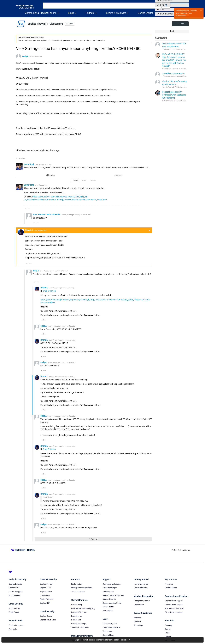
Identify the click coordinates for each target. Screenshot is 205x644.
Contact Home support (174, 605)
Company (169, 625)
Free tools (13, 629)
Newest (93, 180)
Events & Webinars (116, 13)
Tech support (108, 611)
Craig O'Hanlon (49, 291)
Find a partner (77, 584)
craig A (25, 56)
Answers (118, 175)
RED (162, 5)
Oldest (75, 180)
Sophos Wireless (47, 599)
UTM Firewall (45, 595)
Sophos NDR (45, 603)
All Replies (50, 175)
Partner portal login (79, 624)
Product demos (171, 588)
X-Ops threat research (111, 627)
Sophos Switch (46, 592)
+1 (150, 230)
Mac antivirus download (174, 608)
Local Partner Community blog (83, 608)
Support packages (110, 588)
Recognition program (142, 601)
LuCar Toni (29, 164)
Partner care (76, 620)
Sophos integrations (17, 625)
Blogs (71, 13)
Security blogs (108, 635)
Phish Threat (14, 612)
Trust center (107, 631)
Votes (84, 180)
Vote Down (29, 209)
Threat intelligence (110, 624)
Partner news (77, 616)
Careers (168, 637)
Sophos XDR (14, 588)
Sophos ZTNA (45, 588)
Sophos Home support (174, 601)
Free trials (169, 584)
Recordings (138, 625)
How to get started (141, 584)
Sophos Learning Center (112, 603)
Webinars (137, 618)
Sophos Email (14, 608)
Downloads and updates (112, 584)
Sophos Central (46, 616)
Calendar (137, 621)
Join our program (78, 592)
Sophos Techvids (109, 599)
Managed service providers (82, 588)
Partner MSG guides (79, 612)
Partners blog (77, 605)
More (71, 24)
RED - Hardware (167, 14)
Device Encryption (16, 592)
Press (167, 633)
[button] (166, 5)
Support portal (108, 592)
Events (168, 629)
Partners (90, 13)
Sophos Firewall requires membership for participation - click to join (103, 640)
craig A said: (48, 497)
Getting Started (146, 13)
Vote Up (25, 209)
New (182, 24)
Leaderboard (139, 605)
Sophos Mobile (15, 595)
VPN (162, 10)
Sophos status (108, 607)
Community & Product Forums (41, 13)
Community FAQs (141, 588)
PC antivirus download (174, 612)
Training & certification (80, 627)
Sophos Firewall (46, 584)
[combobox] (102, 6)
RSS (172, 31)
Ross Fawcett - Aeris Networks (47, 215)
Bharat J (29, 230)
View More (95, 539)
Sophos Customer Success (113, 595)
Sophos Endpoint (15, 584)
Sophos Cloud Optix (48, 620)
